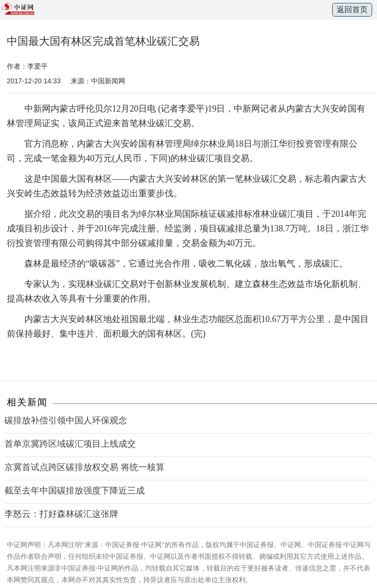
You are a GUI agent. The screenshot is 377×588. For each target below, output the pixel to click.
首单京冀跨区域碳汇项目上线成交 (70, 444)
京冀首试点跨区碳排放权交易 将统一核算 (85, 467)
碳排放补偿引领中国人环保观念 (66, 420)
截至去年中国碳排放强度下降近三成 (75, 491)
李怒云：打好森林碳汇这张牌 (61, 514)
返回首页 (352, 9)
